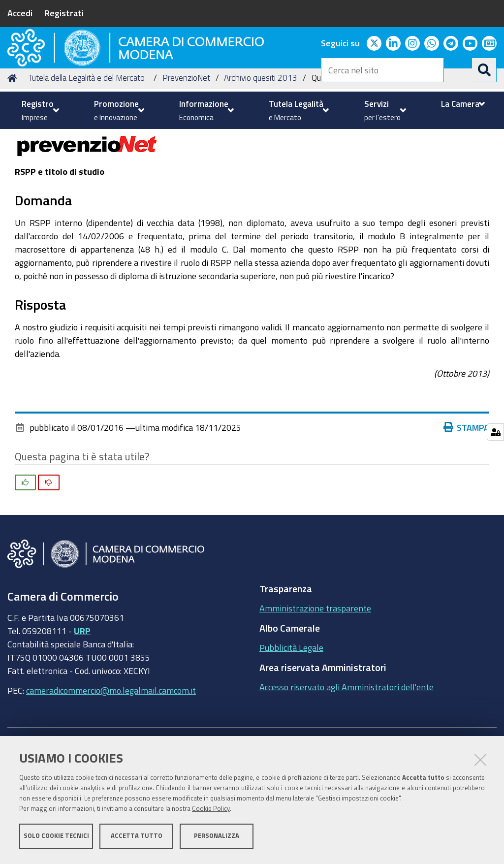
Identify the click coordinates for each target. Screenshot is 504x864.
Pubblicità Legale (291, 723)
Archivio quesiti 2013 (261, 153)
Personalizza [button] (217, 838)
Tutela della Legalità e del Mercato (87, 153)
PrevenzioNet (186, 153)
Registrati (64, 13)
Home (14, 153)
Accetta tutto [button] (137, 838)
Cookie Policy (211, 811)
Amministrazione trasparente (315, 683)
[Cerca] (484, 70)
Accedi (20, 13)
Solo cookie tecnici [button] (56, 838)
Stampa (469, 502)
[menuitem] (39, 110)
